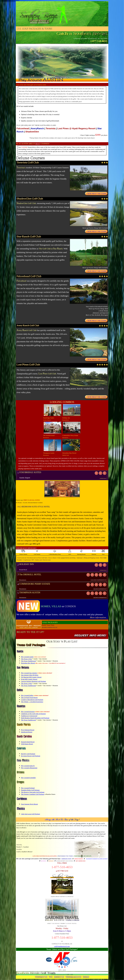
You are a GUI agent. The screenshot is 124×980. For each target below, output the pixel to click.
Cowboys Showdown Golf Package (32, 700)
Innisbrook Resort (27, 732)
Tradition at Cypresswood (29, 716)
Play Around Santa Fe (28, 766)
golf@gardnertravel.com (62, 946)
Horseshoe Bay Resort (28, 663)
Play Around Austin (27, 657)
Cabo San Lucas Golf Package (31, 814)
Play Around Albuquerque (29, 768)
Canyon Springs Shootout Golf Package (34, 681)
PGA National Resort (28, 730)
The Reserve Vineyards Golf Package (33, 792)
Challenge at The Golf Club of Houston (33, 714)
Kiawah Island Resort (28, 742)
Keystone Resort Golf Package (31, 756)
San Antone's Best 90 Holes (30, 675)
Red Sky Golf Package (28, 754)
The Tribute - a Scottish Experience (32, 702)
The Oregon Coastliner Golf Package (33, 794)
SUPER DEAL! (103, 478)
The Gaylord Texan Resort (29, 697)
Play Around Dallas (27, 695)
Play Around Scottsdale (28, 778)
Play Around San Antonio (29, 673)
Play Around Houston (28, 712)
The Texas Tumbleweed (29, 661)
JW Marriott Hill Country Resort (31, 677)
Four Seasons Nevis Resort (30, 804)
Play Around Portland (28, 788)
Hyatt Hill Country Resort (29, 679)
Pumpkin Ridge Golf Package (30, 790)
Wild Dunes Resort (27, 744)
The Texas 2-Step (27, 659)
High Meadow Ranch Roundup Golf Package (35, 718)
